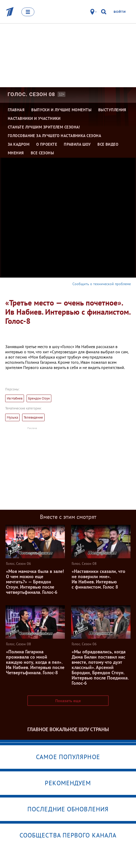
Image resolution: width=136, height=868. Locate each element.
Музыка (12, 417)
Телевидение (33, 417)
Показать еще (68, 701)
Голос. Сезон (31, 94)
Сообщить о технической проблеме (102, 284)
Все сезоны (42, 153)
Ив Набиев (15, 398)
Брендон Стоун (39, 398)
